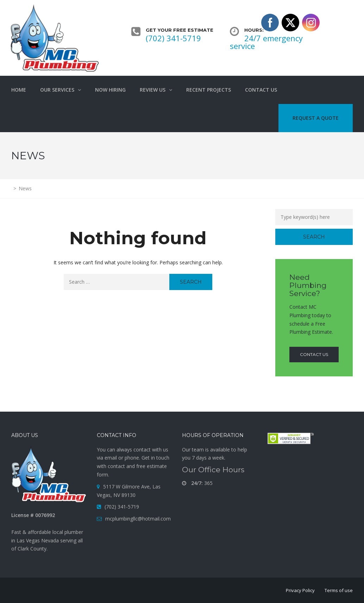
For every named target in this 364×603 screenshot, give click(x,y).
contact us (314, 354)
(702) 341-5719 (173, 38)
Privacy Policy (300, 590)
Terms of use (339, 590)
